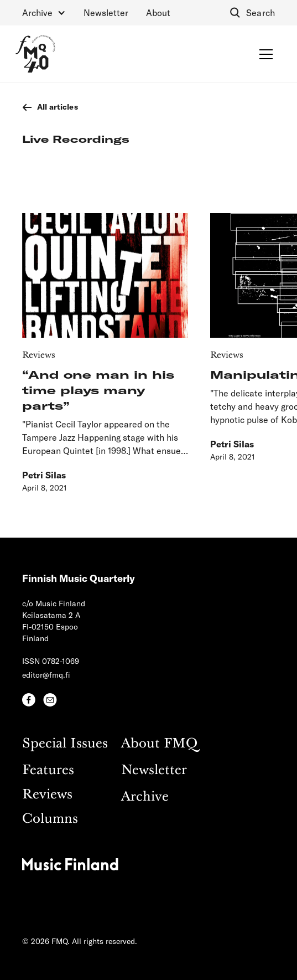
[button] (44, 13)
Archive (145, 797)
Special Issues (65, 744)
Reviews (47, 795)
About (158, 12)
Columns (50, 819)
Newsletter (106, 12)
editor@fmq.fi (46, 675)
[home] (35, 54)
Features (48, 770)
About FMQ (159, 744)
